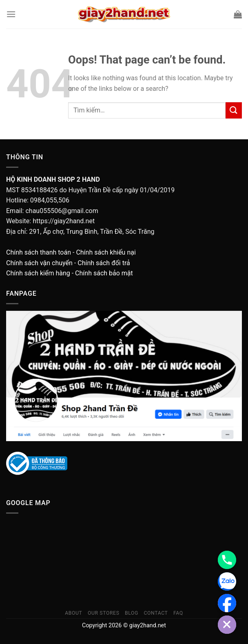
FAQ (178, 613)
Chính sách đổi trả (104, 263)
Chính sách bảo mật (104, 273)
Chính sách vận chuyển (39, 263)
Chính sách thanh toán (39, 252)
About (73, 613)
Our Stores (104, 613)
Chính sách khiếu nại (106, 252)
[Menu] (11, 14)
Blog (132, 613)
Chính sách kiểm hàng (38, 273)
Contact (156, 613)
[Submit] (234, 110)
